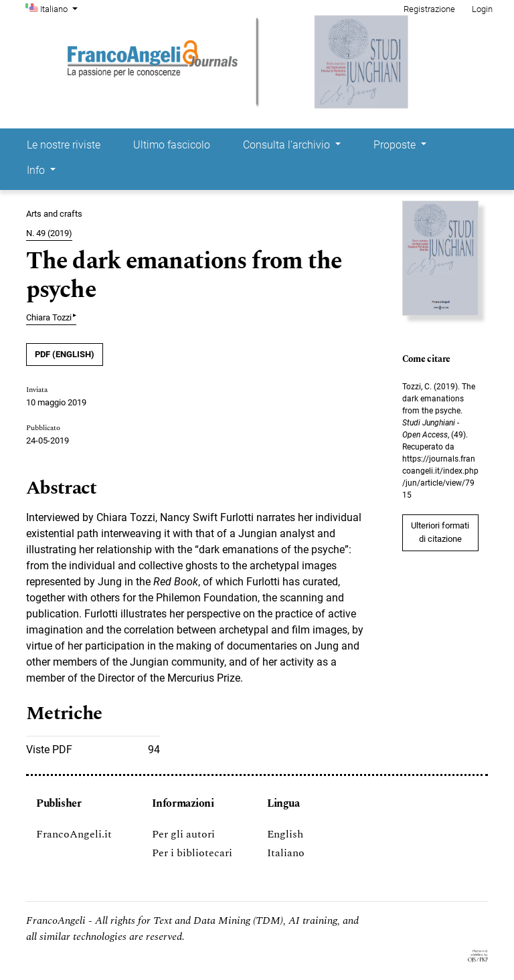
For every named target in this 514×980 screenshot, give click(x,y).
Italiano (60, 8)
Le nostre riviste (64, 145)
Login (482, 9)
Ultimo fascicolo (172, 145)
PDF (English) (65, 354)
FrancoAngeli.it (74, 834)
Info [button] (37, 170)
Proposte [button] (396, 145)
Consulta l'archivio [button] (288, 145)
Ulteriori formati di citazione (440, 532)
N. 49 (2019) (49, 233)
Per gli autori (183, 834)
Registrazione (429, 9)
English (285, 834)
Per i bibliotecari (192, 853)
